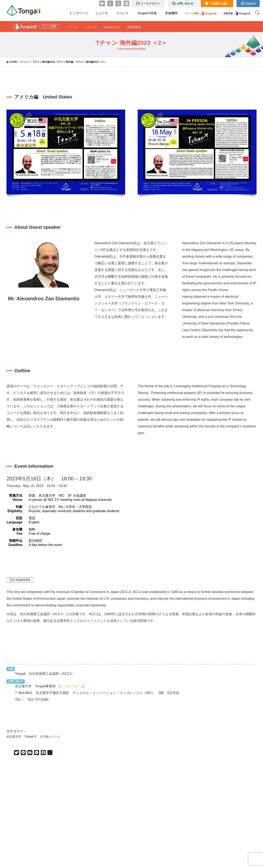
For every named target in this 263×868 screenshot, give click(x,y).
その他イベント (50, 736)
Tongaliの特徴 (147, 13)
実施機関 (171, 13)
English (251, 3)
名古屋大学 (14, 736)
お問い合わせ (185, 3)
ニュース (102, 13)
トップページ (79, 13)
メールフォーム (72, 686)
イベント (123, 13)
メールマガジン (151, 3)
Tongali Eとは (111, 27)
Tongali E (30, 736)
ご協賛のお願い (219, 3)
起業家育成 (134, 27)
